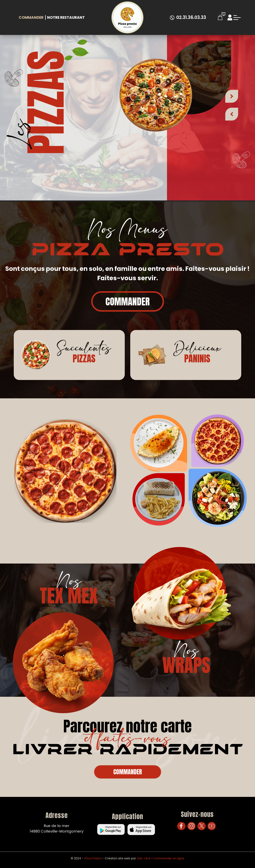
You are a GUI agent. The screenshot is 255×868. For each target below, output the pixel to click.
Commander (31, 17)
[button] (232, 94)
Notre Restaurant (66, 17)
